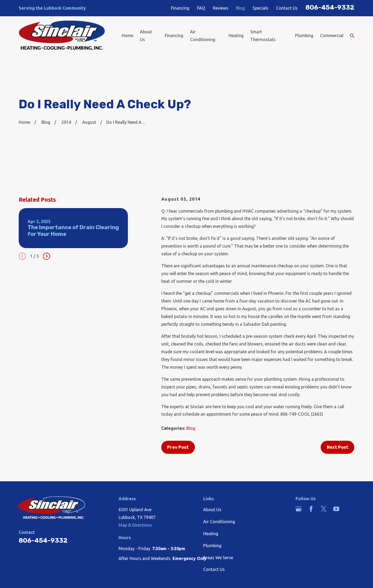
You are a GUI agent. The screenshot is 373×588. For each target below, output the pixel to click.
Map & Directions (135, 525)
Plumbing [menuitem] (304, 35)
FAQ (201, 8)
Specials (260, 8)
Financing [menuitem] (174, 35)
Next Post (338, 447)
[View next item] (47, 256)
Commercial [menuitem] (332, 35)
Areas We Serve (218, 558)
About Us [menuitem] (146, 36)
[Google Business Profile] (299, 509)
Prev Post (178, 447)
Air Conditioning (219, 522)
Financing (180, 8)
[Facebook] (311, 509)
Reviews (221, 8)
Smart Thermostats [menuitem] (263, 36)
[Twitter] (324, 509)
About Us (212, 510)
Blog (240, 8)
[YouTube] (336, 509)
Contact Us (287, 8)
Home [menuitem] (127, 35)
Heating (211, 534)
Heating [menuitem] (236, 35)
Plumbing (212, 546)
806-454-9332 (330, 7)
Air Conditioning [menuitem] (203, 36)
